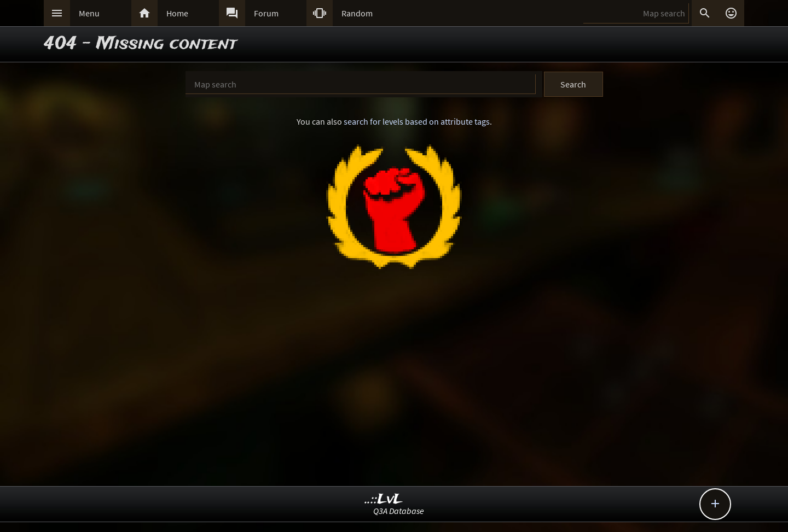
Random (357, 13)
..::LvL (384, 499)
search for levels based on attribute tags (417, 121)
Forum (266, 13)
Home (177, 13)
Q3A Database (399, 511)
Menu (89, 13)
